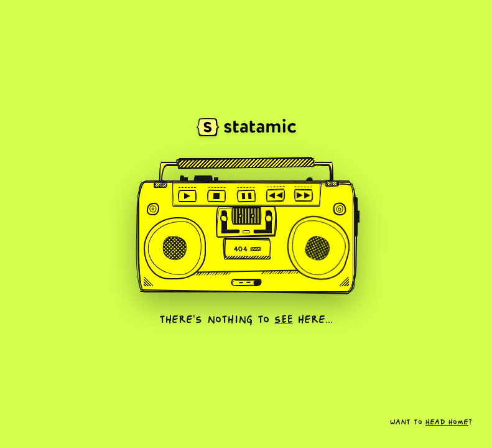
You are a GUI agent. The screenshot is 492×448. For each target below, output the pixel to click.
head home (447, 423)
